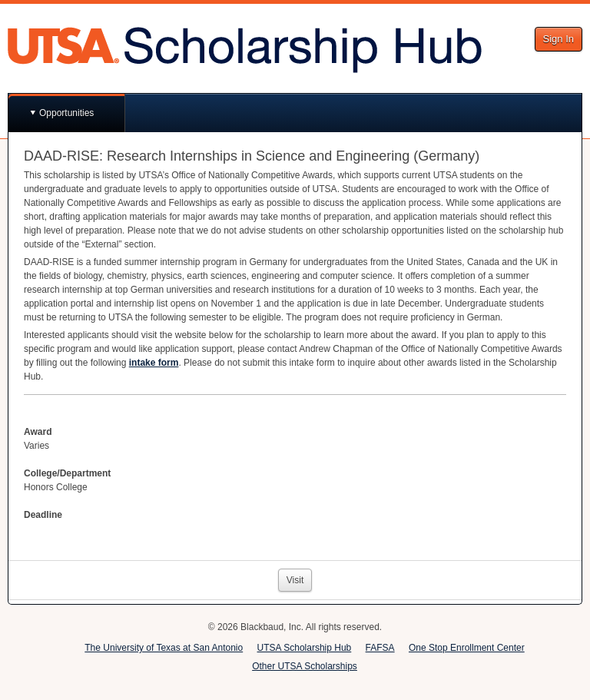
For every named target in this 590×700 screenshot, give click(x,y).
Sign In (559, 39)
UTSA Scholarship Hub (305, 648)
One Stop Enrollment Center (467, 648)
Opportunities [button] (66, 113)
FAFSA (380, 648)
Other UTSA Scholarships (305, 666)
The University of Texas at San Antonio (164, 648)
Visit (295, 580)
